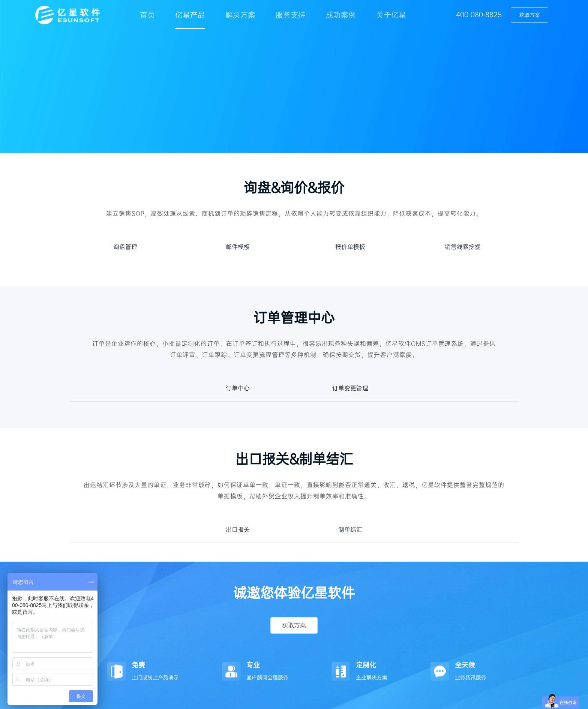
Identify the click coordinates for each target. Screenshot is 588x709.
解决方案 (240, 15)
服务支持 (291, 15)
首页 (147, 15)
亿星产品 (190, 15)
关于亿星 (391, 15)
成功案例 (341, 15)
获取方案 (529, 15)
